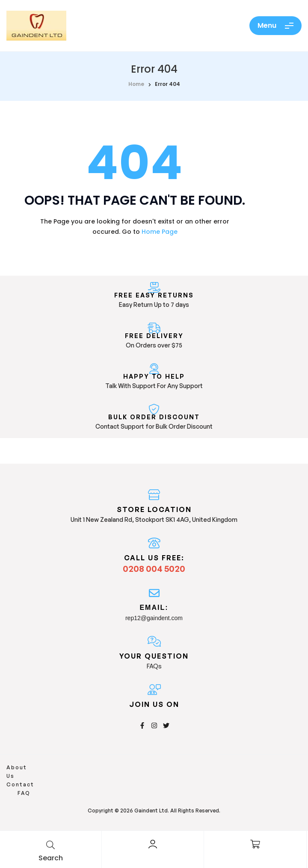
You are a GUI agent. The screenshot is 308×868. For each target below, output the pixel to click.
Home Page (160, 232)
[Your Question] (154, 641)
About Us (22, 767)
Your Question (154, 656)
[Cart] (255, 844)
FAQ (86, 767)
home (136, 84)
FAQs (154, 666)
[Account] (153, 844)
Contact (58, 767)
